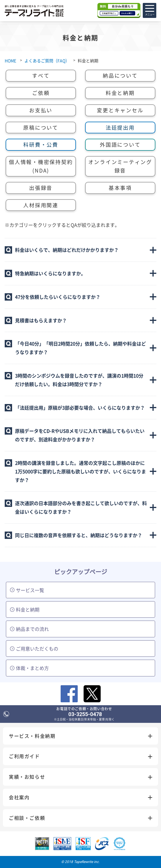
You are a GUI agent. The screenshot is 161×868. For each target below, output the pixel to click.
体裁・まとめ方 (29, 668)
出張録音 (41, 188)
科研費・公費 (41, 145)
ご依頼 (41, 93)
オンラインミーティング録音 (120, 166)
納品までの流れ (29, 629)
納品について (120, 76)
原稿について (41, 128)
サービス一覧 (27, 590)
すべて (41, 76)
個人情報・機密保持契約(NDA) (41, 166)
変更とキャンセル (120, 110)
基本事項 (120, 188)
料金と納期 (120, 93)
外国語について (120, 145)
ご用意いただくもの (34, 649)
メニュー (150, 12)
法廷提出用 (120, 128)
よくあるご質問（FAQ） (47, 61)
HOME (10, 61)
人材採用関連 (41, 205)
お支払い (41, 110)
